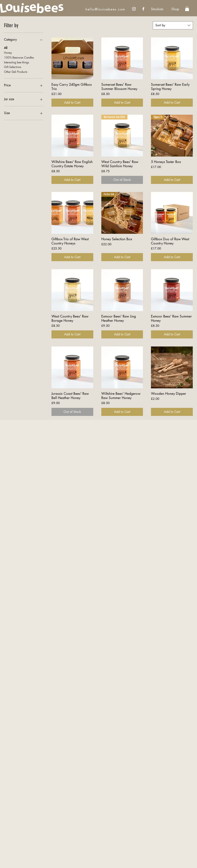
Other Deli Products (16, 72)
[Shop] (175, 9)
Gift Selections (13, 67)
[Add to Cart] (72, 103)
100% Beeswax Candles (19, 57)
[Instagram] (134, 9)
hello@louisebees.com (105, 9)
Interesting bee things (17, 62)
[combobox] (173, 25)
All (6, 48)
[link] (187, 9)
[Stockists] (157, 9)
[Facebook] (143, 9)
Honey (8, 52)
